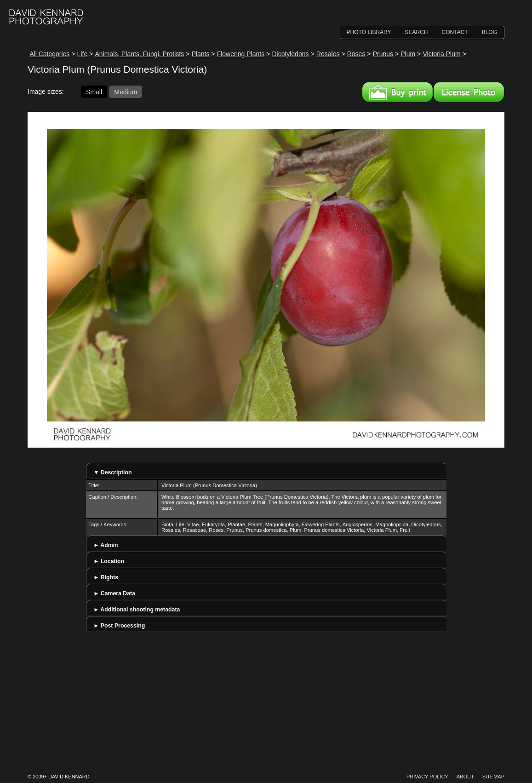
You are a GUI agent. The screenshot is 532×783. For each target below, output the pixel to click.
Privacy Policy (427, 777)
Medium (126, 92)
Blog (489, 32)
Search (417, 32)
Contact (455, 32)
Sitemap (493, 777)
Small (94, 92)
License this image (469, 92)
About (465, 777)
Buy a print (398, 92)
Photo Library (369, 32)
